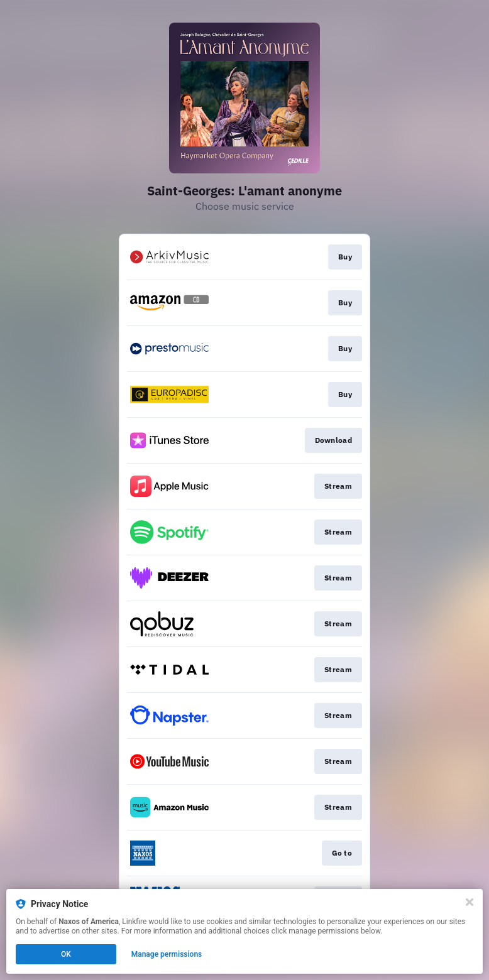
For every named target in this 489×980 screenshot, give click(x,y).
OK (66, 954)
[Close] (470, 902)
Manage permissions (167, 954)
